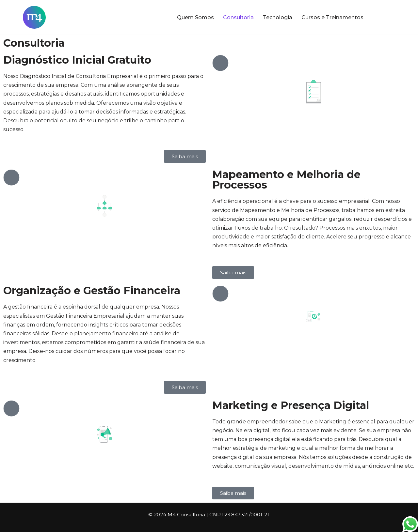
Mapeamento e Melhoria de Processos (286, 180)
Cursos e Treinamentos (332, 17)
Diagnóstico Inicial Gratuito (77, 60)
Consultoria (238, 17)
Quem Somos (195, 17)
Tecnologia (278, 17)
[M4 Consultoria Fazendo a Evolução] (34, 17)
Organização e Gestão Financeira (92, 290)
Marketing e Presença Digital (291, 405)
